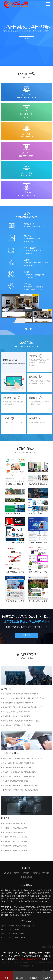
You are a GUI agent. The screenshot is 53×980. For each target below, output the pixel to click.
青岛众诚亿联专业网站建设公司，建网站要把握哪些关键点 (24, 698)
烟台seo (19, 912)
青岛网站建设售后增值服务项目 (14, 832)
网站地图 (46, 873)
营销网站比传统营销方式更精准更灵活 (16, 716)
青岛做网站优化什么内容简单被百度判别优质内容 (20, 786)
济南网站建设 (33, 910)
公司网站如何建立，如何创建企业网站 (16, 712)
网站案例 (17, 873)
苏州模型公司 (20, 893)
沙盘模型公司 (40, 890)
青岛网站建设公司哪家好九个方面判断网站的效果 (20, 694)
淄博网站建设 (9, 912)
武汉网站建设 (32, 899)
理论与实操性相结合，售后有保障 (15, 850)
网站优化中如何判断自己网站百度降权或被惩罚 (20, 772)
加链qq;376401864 (40, 901)
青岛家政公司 (6, 899)
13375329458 (14, 930)
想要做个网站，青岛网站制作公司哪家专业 (18, 703)
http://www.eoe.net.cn (17, 933)
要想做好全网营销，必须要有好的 (15, 837)
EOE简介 (7, 873)
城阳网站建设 (30, 907)
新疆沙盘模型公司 (44, 893)
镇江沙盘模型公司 (19, 899)
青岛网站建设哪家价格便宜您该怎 (15, 823)
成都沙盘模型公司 (11, 901)
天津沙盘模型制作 (23, 896)
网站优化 (36, 873)
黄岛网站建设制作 (44, 907)
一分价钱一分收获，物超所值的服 (15, 828)
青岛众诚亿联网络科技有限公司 (28, 959)
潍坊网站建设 (26, 915)
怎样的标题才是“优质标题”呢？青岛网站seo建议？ (21, 790)
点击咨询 (27, 635)
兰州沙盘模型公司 (25, 901)
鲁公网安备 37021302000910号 (32, 963)
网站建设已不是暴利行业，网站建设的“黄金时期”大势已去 (23, 707)
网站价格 (27, 873)
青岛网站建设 (19, 907)
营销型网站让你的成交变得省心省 (15, 846)
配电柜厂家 (46, 896)
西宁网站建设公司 (8, 896)
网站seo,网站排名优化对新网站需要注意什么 (19, 763)
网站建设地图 (27, 877)
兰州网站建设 (41, 912)
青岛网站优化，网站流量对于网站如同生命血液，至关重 (23, 759)
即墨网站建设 (21, 910)
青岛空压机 (10, 893)
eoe (7, 956)
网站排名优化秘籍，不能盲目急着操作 (16, 781)
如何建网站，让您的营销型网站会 (15, 841)
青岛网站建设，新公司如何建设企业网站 (17, 725)
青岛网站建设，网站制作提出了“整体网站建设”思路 (21, 721)
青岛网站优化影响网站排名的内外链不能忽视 (19, 777)
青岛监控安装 (29, 890)
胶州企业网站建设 (8, 910)
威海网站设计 (29, 912)
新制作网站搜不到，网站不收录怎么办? (17, 768)
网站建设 (4, 890)
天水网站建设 (15, 915)
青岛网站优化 (32, 893)
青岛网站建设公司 (16, 890)
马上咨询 (27, 39)
